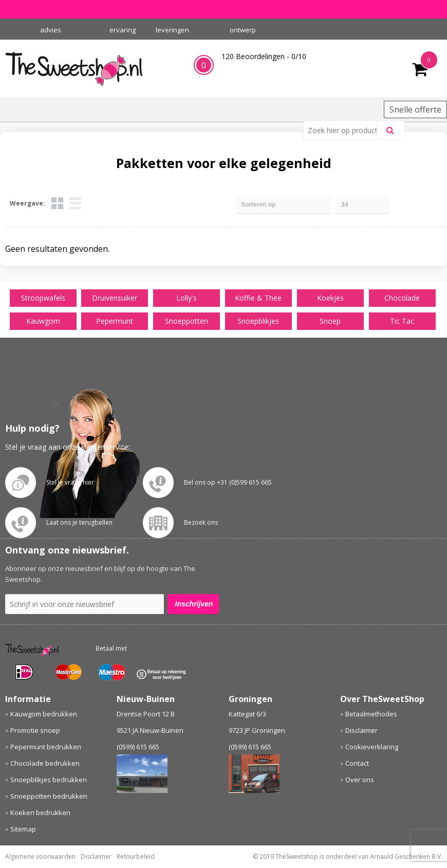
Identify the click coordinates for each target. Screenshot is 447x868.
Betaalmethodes (371, 714)
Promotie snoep (35, 730)
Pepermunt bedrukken (46, 747)
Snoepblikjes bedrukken (49, 780)
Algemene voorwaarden (40, 856)
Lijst (75, 203)
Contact (357, 763)
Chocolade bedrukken (45, 763)
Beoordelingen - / (264, 56)
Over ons (360, 780)
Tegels (57, 203)
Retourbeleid (136, 856)
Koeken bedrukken (40, 812)
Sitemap (23, 829)
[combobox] (344, 130)
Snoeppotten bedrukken (49, 796)
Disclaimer (361, 730)
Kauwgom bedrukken (44, 714)
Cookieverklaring (372, 747)
